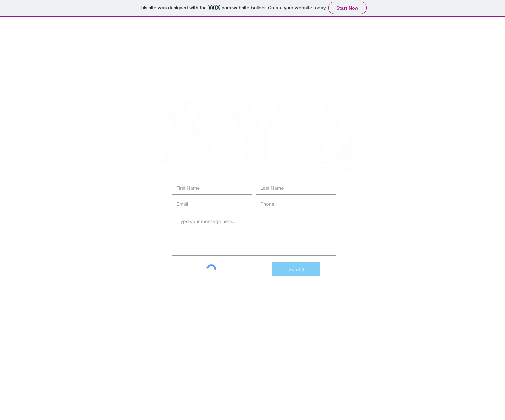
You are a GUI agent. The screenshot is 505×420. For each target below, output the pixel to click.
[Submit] (296, 269)
